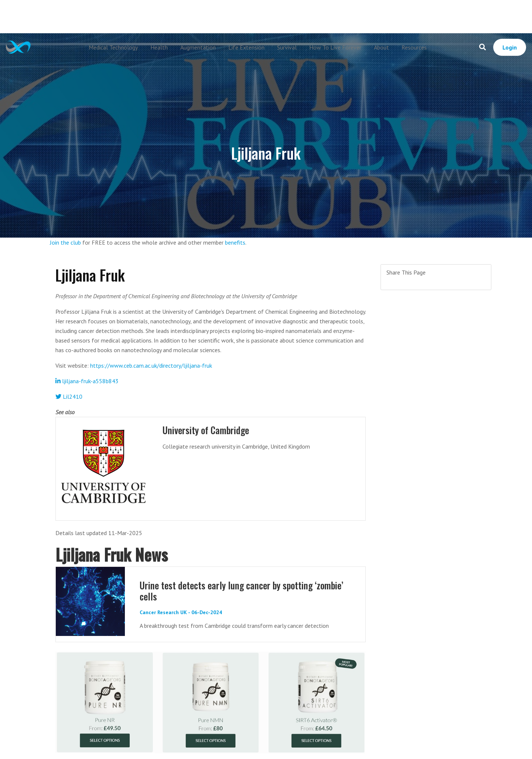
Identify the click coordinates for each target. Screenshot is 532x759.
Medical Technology (113, 47)
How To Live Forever (335, 47)
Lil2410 (69, 396)
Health (159, 47)
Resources (414, 47)
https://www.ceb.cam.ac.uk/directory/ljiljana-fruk (151, 365)
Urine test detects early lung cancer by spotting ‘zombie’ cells (241, 591)
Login (510, 47)
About (381, 47)
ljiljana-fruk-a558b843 (87, 381)
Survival (287, 47)
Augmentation (198, 47)
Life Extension (246, 47)
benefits (235, 242)
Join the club (65, 242)
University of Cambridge (206, 430)
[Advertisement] (266, 17)
